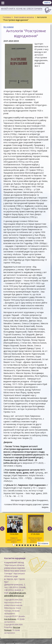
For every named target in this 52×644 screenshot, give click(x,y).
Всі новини (9, 27)
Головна (7, 17)
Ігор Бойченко (10, 619)
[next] (50, 529)
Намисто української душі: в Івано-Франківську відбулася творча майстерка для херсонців (14, 529)
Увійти (47, 3)
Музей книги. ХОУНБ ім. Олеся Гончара (22, 9)
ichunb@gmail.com (17, 593)
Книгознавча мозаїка (24, 17)
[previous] (2, 529)
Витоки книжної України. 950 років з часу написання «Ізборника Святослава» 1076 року (35, 529)
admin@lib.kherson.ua (14, 596)
